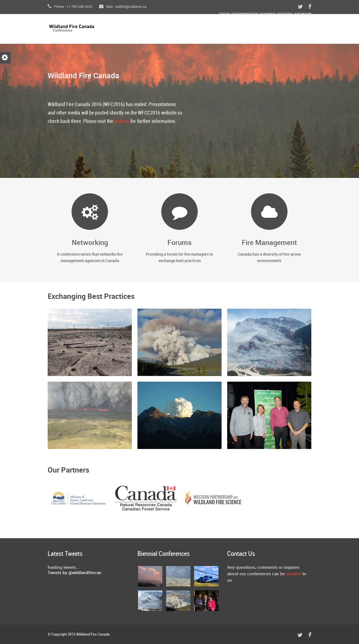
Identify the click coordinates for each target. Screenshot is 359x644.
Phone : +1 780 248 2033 (70, 7)
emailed (294, 574)
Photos (242, 30)
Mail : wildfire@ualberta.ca (123, 7)
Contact (297, 30)
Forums (179, 243)
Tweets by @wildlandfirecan (75, 573)
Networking (90, 243)
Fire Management (269, 243)
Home (177, 30)
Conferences (208, 30)
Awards (269, 30)
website (122, 121)
